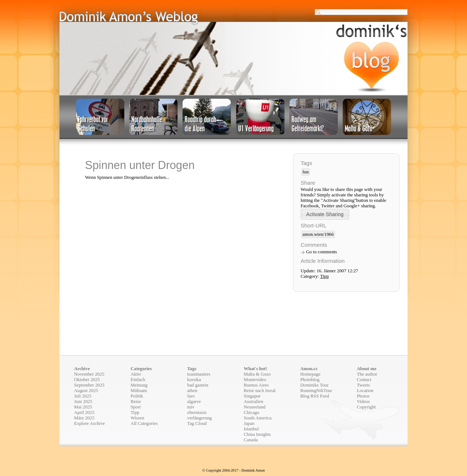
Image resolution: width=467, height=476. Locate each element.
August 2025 (86, 391)
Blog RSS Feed (315, 396)
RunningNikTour (316, 391)
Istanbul (251, 429)
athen (192, 391)
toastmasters (199, 374)
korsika (194, 380)
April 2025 (84, 412)
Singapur (252, 396)
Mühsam (139, 391)
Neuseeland (255, 407)
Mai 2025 (83, 407)
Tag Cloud (197, 423)
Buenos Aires (256, 385)
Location (365, 391)
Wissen (137, 418)
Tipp (324, 276)
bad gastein (198, 385)
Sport (136, 407)
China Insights (257, 434)
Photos (363, 396)
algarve (194, 402)
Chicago (252, 412)
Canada (251, 440)
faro (191, 396)
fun (306, 172)
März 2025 (84, 418)
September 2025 (89, 385)
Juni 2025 (83, 402)
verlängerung (200, 418)
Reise (136, 402)
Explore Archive (89, 423)
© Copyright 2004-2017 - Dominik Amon (233, 470)
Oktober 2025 (87, 380)
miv (191, 407)
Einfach (138, 380)
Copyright (366, 407)
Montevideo (255, 380)
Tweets (363, 385)
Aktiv (136, 374)
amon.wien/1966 (318, 234)
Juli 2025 (83, 396)
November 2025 (89, 374)
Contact (364, 380)
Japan (249, 423)
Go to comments (322, 252)
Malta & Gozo (257, 374)
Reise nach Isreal (260, 391)
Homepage (310, 374)
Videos (363, 402)
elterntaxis (197, 412)
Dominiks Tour (314, 385)
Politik (137, 396)
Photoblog (310, 380)
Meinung (139, 385)
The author (367, 374)
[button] (325, 214)
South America (258, 418)
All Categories (144, 423)
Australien (253, 402)
